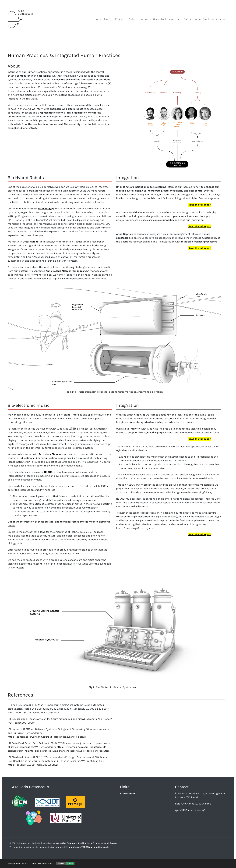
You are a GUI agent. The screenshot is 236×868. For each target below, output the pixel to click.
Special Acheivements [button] (166, 19)
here (21, 567)
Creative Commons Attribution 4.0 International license (87, 843)
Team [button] (107, 19)
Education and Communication (38, 458)
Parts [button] (132, 19)
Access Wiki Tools (18, 863)
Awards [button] (221, 19)
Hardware (145, 19)
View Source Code (42, 863)
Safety (187, 19)
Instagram (129, 793)
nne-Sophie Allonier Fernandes (65, 271)
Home (98, 19)
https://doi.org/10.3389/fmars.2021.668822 (33, 765)
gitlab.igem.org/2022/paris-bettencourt (87, 847)
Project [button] (120, 19)
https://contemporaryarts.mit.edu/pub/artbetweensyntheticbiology (47, 737)
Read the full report (200, 205)
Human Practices (204, 19)
